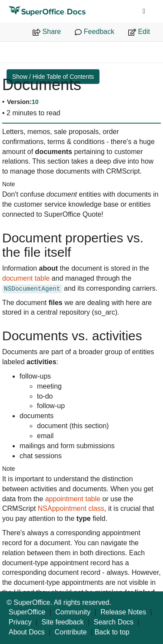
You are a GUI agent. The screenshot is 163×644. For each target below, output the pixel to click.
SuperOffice (27, 612)
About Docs (27, 632)
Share (47, 32)
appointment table (73, 499)
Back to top (112, 632)
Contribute (71, 632)
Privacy (20, 622)
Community (73, 612)
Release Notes (123, 612)
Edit (139, 32)
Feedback (95, 32)
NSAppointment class (71, 508)
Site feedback (63, 622)
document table (26, 278)
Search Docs (114, 622)
